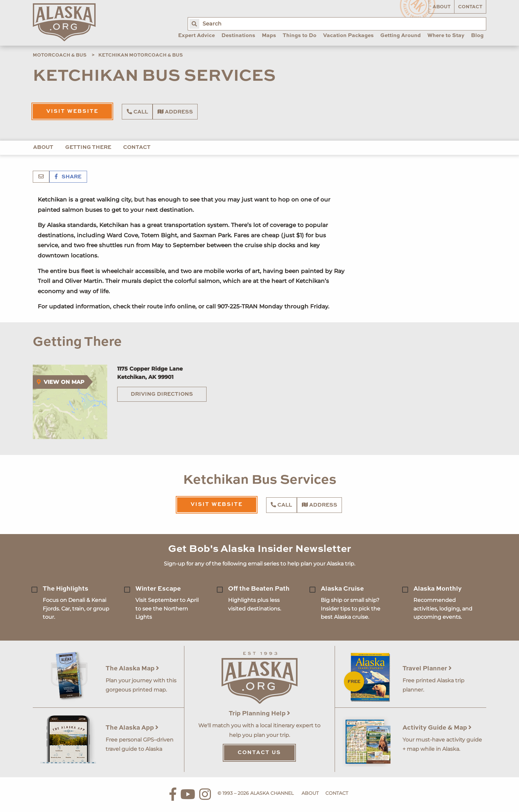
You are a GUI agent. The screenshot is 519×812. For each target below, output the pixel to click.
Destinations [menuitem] (238, 36)
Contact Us (259, 753)
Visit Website (72, 112)
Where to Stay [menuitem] (446, 36)
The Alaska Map (132, 669)
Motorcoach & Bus (60, 55)
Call (137, 112)
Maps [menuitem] (269, 36)
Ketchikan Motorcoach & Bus (141, 55)
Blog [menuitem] (477, 36)
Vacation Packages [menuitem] (348, 36)
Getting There (88, 148)
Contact (470, 7)
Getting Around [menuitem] (401, 36)
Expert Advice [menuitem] (196, 36)
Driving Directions (162, 394)
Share (68, 177)
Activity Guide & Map (437, 728)
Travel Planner (427, 669)
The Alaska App (132, 728)
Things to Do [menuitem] (300, 36)
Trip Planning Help (259, 714)
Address (175, 112)
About (442, 7)
